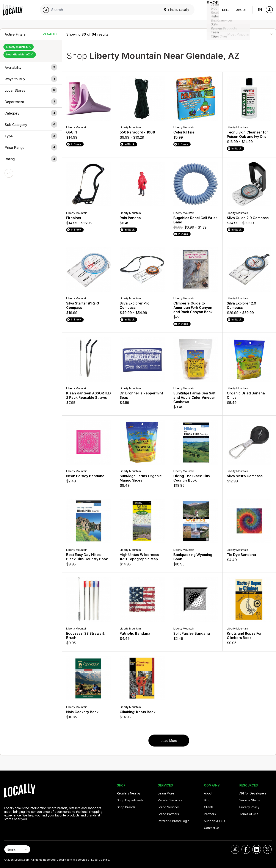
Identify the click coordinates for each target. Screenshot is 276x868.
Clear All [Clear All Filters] (50, 34)
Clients (209, 807)
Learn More (166, 793)
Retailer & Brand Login (174, 821)
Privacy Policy (249, 807)
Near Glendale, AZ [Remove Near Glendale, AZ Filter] (20, 54)
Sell (226, 10)
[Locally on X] (267, 849)
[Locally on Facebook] (246, 849)
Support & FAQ (214, 821)
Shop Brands (126, 807)
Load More (169, 741)
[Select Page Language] (17, 849)
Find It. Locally (173, 10)
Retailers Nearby (129, 793)
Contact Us (212, 828)
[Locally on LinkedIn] (257, 849)
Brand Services (169, 807)
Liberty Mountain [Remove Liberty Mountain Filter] (19, 47)
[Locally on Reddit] (235, 849)
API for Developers (253, 793)
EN (260, 10)
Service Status (250, 800)
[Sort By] (250, 34)
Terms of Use (249, 814)
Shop (211, 10)
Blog (207, 800)
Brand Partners (168, 814)
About (242, 10)
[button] (31, 67)
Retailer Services (170, 800)
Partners (210, 814)
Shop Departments (130, 800)
